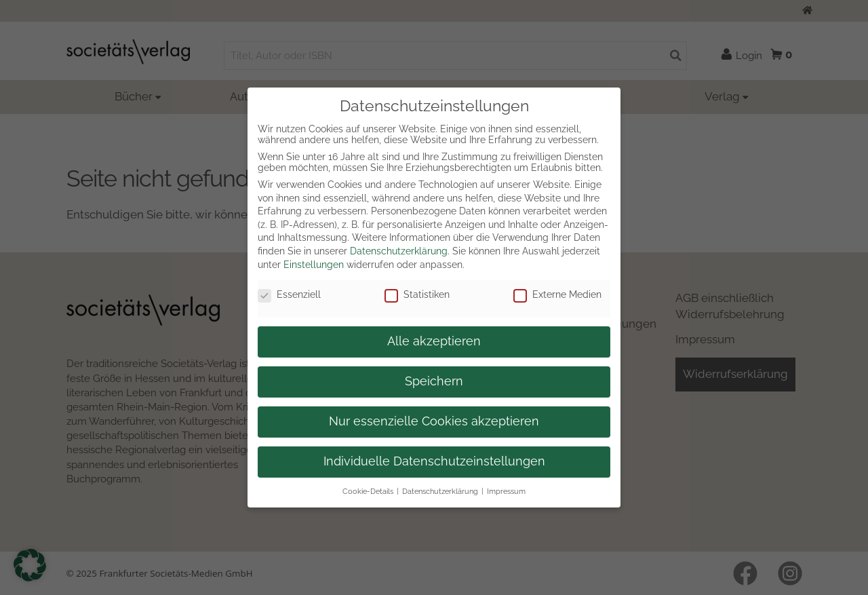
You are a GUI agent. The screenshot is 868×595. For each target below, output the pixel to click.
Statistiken (417, 294)
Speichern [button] (434, 381)
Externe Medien (557, 294)
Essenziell (289, 294)
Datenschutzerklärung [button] (440, 491)
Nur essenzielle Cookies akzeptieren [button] (434, 421)
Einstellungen (314, 265)
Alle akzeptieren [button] (434, 341)
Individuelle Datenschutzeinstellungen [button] (434, 461)
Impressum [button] (506, 491)
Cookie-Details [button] (368, 491)
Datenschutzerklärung (399, 251)
